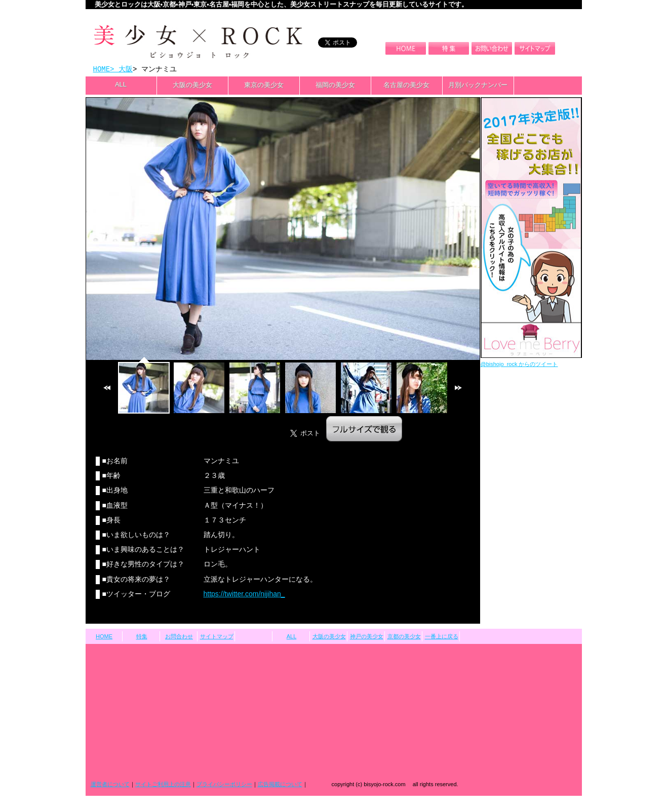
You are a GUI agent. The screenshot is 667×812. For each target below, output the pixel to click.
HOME (102, 70)
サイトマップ (217, 637)
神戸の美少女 (367, 637)
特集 (142, 637)
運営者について (110, 785)
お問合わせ (179, 637)
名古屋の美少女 (406, 86)
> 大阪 (121, 70)
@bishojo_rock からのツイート (519, 365)
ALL (121, 85)
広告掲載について (280, 785)
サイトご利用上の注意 (163, 785)
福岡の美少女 (335, 86)
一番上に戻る (442, 637)
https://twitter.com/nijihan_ (244, 595)
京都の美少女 (404, 637)
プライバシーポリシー (224, 785)
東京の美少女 (264, 86)
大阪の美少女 (192, 86)
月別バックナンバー (478, 86)
